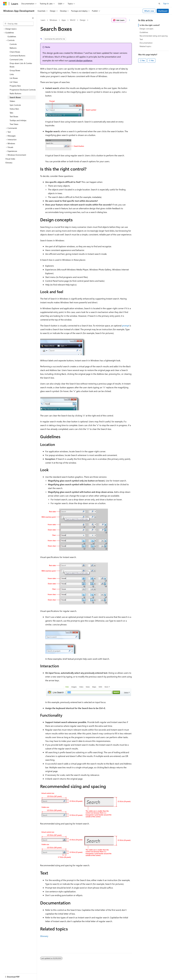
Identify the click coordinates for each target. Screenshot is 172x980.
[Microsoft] (5, 4)
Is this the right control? (150, 25)
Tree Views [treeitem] (14, 124)
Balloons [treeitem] (13, 48)
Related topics (145, 46)
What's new (149, 11)
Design (83, 20)
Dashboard (163, 11)
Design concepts (146, 29)
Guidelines (144, 32)
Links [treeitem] (12, 74)
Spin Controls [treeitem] (15, 105)
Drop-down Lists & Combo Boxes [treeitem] (21, 65)
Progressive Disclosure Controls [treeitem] (23, 90)
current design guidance (80, 60)
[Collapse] (33, 18)
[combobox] (18, 24)
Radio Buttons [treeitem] (15, 93)
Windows (53, 20)
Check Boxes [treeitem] (15, 52)
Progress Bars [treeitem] (15, 86)
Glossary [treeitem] (9, 163)
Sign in (166, 3)
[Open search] (159, 4)
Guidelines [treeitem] (12, 36)
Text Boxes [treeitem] (14, 116)
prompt (126, 326)
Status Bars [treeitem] (14, 109)
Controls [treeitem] (13, 44)
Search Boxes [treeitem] (15, 97)
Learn (43, 20)
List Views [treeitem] (14, 82)
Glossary (44, 936)
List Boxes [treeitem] (14, 78)
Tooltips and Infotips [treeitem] (18, 120)
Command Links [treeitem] (16, 59)
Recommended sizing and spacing (154, 36)
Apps (64, 20)
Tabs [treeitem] (11, 113)
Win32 (73, 20)
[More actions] (129, 20)
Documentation (146, 43)
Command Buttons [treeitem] (17, 56)
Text (141, 39)
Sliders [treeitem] (12, 101)
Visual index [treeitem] (10, 159)
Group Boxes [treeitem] (15, 70)
